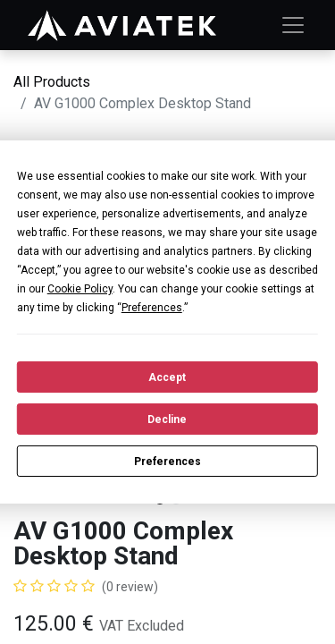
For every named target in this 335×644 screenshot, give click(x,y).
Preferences (167, 462)
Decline (167, 419)
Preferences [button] (152, 308)
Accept (167, 377)
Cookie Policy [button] (80, 289)
